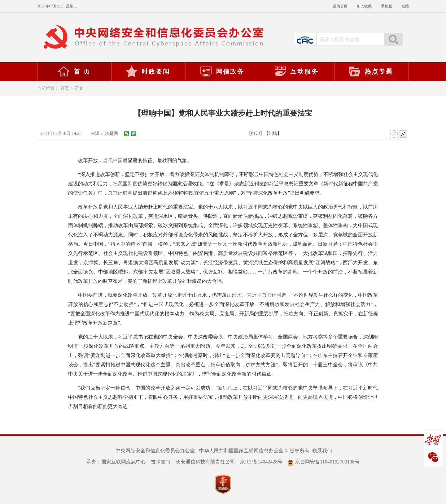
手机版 (387, 6)
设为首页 (340, 6)
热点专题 (371, 71)
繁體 (405, 6)
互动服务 (296, 71)
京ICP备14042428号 (261, 462)
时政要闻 (148, 71)
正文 (79, 88)
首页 (65, 88)
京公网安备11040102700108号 (323, 462)
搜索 (393, 39)
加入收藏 (364, 6)
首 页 (74, 71)
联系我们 (322, 451)
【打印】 (256, 134)
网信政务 (222, 71)
